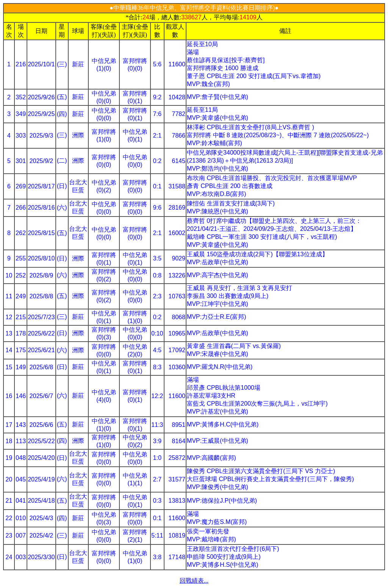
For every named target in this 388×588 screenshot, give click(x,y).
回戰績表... (194, 581)
